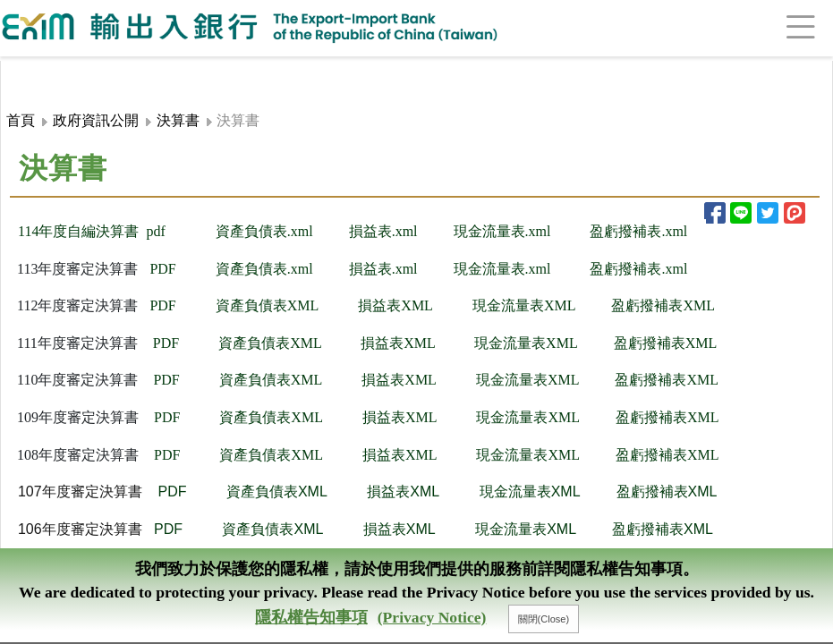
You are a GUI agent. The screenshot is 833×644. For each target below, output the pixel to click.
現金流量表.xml (502, 231)
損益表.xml (383, 269)
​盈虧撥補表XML (663, 305)
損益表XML (395, 305)
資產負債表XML (268, 305)
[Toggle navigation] (779, 28)
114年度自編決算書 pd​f (92, 231)
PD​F (162, 305)
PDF (162, 269)
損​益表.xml (383, 231)
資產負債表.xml (264, 231)
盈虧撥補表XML (666, 343)
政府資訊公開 (96, 120)
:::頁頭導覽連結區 (51, 71)
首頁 (21, 120)
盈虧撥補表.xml (638, 231)
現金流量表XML (524, 305)
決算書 (178, 120)
